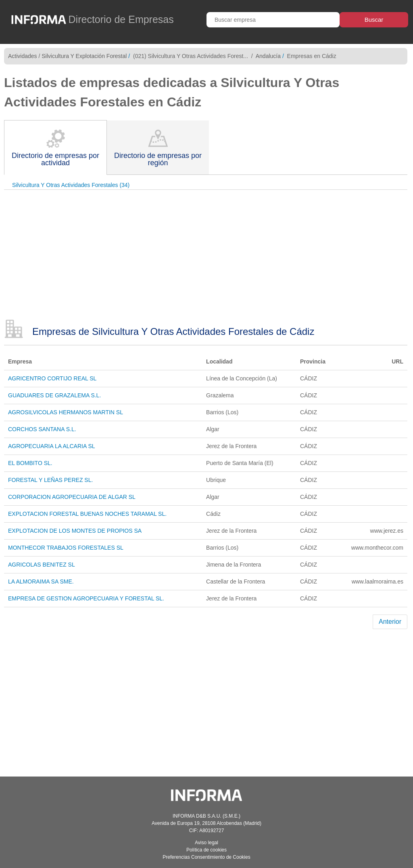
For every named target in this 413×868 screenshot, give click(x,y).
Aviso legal (206, 843)
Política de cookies (206, 850)
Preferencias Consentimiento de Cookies (206, 857)
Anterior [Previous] (390, 622)
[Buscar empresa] (273, 20)
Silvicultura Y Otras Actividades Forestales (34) (71, 185)
